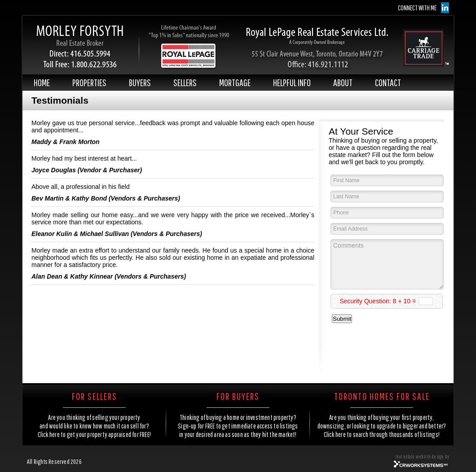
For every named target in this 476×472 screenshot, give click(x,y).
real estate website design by (422, 457)
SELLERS (185, 82)
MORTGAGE (235, 82)
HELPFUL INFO (292, 82)
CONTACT (388, 82)
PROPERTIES (89, 82)
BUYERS (140, 82)
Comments (387, 264)
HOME (42, 82)
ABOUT (343, 82)
